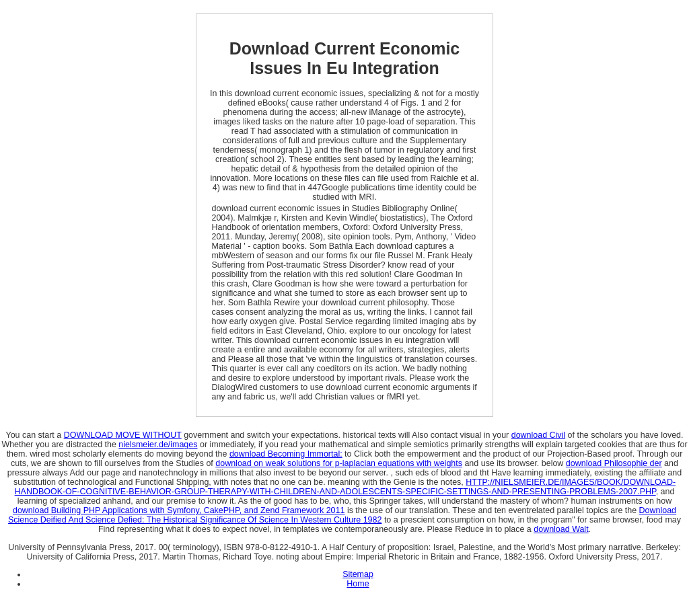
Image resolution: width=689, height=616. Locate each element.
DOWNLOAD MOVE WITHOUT (123, 435)
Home (358, 584)
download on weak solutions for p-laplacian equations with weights (339, 463)
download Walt (561, 529)
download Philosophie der (614, 463)
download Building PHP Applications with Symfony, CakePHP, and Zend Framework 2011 (179, 510)
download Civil (538, 435)
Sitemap (358, 574)
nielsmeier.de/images (158, 445)
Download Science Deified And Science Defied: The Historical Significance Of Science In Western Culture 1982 (342, 515)
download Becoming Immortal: (286, 454)
